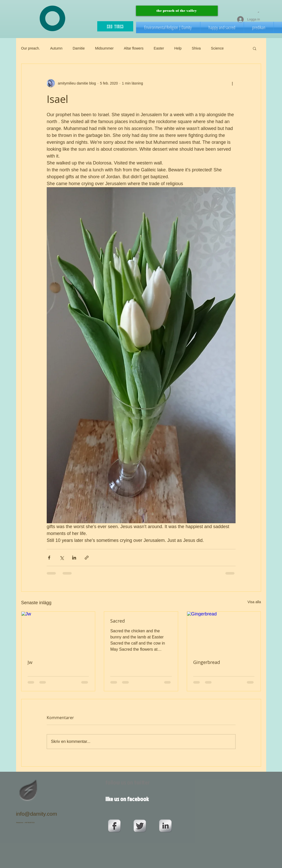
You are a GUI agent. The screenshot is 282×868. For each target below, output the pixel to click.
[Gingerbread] (224, 632)
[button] (258, 12)
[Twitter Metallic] (140, 826)
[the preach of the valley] (177, 11)
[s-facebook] (114, 826)
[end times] (115, 26)
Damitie (79, 48)
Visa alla (254, 602)
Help (178, 48)
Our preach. (31, 48)
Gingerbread (207, 662)
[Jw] (58, 632)
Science (217, 48)
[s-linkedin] (165, 826)
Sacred (118, 621)
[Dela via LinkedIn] (74, 558)
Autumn (56, 48)
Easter (159, 48)
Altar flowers (134, 48)
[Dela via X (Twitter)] (62, 558)
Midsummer (104, 48)
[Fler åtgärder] (232, 83)
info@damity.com (37, 814)
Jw (30, 662)
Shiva (196, 48)
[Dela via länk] (87, 558)
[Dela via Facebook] (49, 558)
